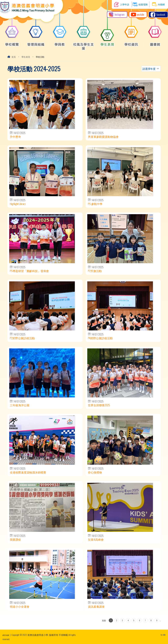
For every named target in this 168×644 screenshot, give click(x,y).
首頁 (14, 57)
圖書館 (155, 43)
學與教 (60, 43)
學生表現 (107, 43)
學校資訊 (131, 43)
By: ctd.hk (162, 635)
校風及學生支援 (84, 45)
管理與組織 (36, 43)
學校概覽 (12, 43)
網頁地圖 (7, 635)
